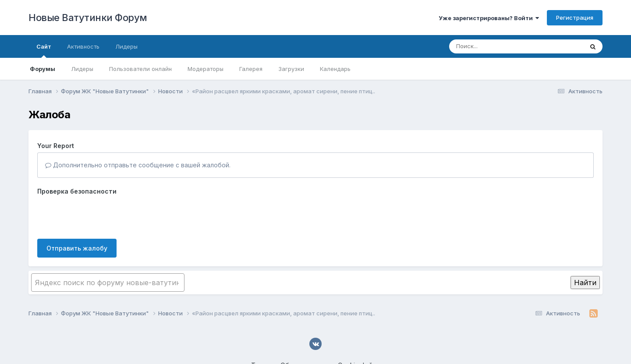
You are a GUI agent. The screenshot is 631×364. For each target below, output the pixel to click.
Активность (83, 46)
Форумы (43, 69)
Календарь (335, 69)
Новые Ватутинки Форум (88, 18)
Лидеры (82, 69)
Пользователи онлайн (140, 69)
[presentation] (104, 215)
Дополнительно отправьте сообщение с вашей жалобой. (138, 165)
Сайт (44, 50)
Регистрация (575, 18)
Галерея (251, 69)
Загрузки (291, 69)
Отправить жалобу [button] (77, 248)
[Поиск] (500, 46)
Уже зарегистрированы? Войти (489, 18)
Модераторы (206, 69)
